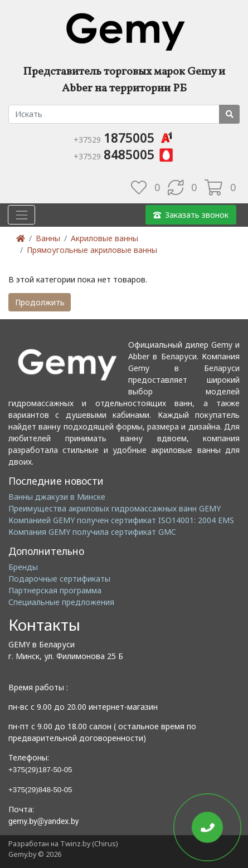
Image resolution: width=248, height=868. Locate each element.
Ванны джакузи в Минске (57, 497)
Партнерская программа (55, 590)
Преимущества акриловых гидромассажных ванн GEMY (115, 508)
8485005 (124, 154)
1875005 (124, 138)
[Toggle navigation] (21, 215)
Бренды (23, 567)
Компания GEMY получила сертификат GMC (92, 532)
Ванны (48, 238)
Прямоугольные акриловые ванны (92, 250)
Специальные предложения (61, 602)
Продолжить (40, 302)
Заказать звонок (191, 215)
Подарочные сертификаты (59, 579)
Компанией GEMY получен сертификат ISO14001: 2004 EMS (121, 520)
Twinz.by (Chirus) (89, 844)
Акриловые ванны (104, 238)
